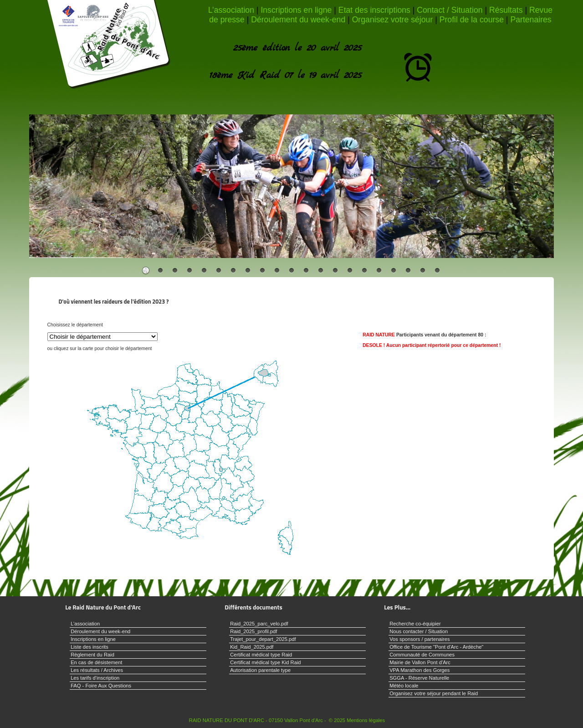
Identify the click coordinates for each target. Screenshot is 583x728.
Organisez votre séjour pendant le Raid (434, 693)
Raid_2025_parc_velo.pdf (259, 624)
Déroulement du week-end (298, 20)
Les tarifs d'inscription (95, 678)
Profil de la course (472, 20)
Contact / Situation (450, 10)
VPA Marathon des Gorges (419, 670)
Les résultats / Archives (97, 670)
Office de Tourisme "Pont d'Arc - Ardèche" (436, 647)
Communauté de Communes (422, 655)
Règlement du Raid (92, 655)
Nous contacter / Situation (419, 631)
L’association (231, 10)
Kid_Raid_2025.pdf (252, 647)
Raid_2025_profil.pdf (253, 631)
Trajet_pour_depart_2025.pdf (263, 639)
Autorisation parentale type (260, 670)
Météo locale (404, 686)
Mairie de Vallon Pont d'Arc (420, 662)
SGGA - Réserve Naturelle (419, 678)
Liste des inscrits (89, 647)
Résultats (506, 10)
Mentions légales (366, 720)
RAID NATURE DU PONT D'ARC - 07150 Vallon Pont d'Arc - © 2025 (267, 720)
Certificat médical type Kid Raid (265, 662)
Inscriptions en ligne (296, 10)
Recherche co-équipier (415, 624)
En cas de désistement (96, 662)
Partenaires (531, 20)
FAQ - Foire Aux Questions (101, 686)
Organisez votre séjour (393, 20)
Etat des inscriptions (374, 10)
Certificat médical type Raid (261, 655)
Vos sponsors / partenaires (419, 639)
